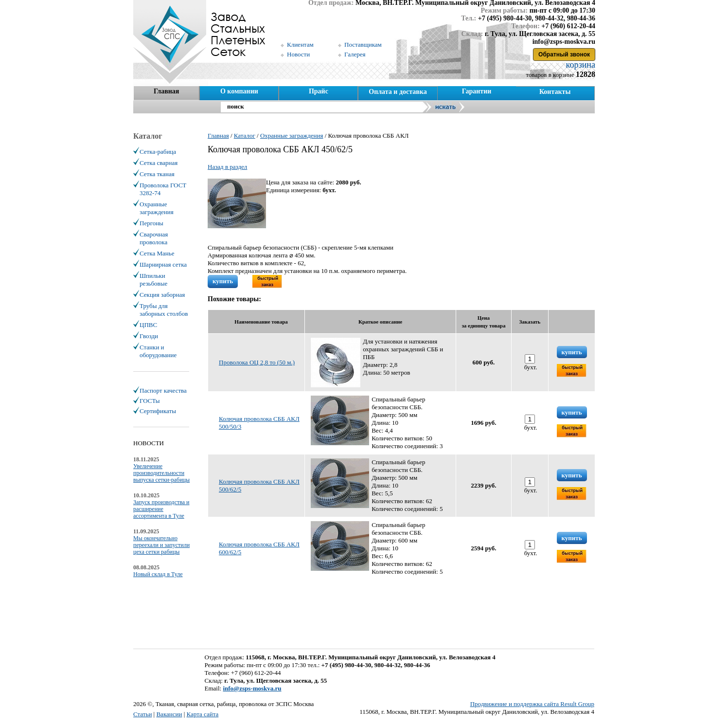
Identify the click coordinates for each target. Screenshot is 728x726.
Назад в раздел (227, 167)
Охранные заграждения (157, 208)
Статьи (142, 714)
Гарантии (477, 91)
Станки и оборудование (158, 351)
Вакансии (169, 714)
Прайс (319, 91)
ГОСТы (150, 401)
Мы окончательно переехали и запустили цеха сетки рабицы (161, 545)
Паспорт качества (163, 390)
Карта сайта (203, 714)
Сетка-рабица (158, 152)
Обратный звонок (564, 54)
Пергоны (151, 223)
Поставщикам (363, 45)
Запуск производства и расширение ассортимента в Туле (161, 509)
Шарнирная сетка (163, 264)
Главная (166, 91)
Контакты (555, 92)
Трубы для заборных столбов (164, 310)
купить (223, 281)
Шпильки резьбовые (153, 280)
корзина (579, 65)
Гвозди (149, 336)
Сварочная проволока (154, 238)
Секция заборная (162, 295)
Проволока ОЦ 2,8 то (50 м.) (257, 362)
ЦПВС (148, 325)
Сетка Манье (157, 253)
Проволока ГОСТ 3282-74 (163, 189)
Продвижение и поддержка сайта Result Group (532, 704)
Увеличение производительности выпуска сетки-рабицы (161, 473)
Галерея (355, 54)
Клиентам (300, 45)
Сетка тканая (157, 174)
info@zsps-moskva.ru (252, 688)
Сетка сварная (159, 163)
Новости (298, 54)
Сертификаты (158, 411)
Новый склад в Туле (158, 574)
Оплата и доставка (398, 92)
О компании (239, 91)
